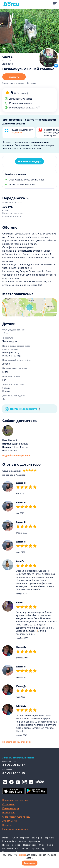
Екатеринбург (9, 841)
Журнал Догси (10, 821)
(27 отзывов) (21, 93)
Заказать (14, 77)
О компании (8, 804)
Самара (24, 848)
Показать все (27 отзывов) (16, 742)
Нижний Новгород (11, 845)
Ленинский (8, 64)
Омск (42, 845)
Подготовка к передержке (16, 800)
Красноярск (34, 841)
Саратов (35, 848)
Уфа (44, 848)
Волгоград (37, 838)
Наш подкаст (9, 813)
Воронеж (49, 838)
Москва (6, 838)
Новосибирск (30, 845)
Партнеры (7, 825)
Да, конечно (30, 863)
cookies (22, 855)
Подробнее (16, 133)
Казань (22, 841)
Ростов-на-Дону (10, 848)
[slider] (30, 471)
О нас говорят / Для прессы (16, 817)
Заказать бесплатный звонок (18, 758)
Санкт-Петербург (21, 838)
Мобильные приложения (15, 829)
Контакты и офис (11, 808)
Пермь (50, 845)
